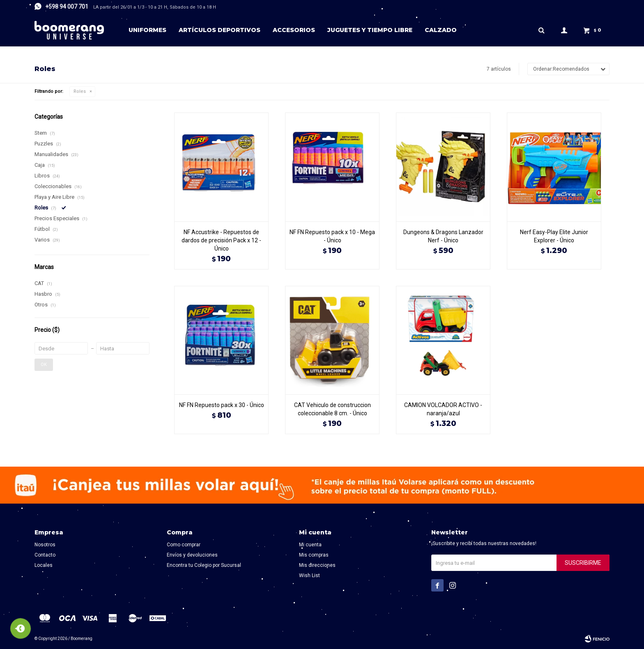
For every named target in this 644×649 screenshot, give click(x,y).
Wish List (309, 575)
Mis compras (314, 555)
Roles (80, 91)
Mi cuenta (310, 545)
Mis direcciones (317, 565)
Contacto (45, 555)
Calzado (441, 30)
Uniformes (147, 30)
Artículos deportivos (220, 30)
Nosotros (45, 545)
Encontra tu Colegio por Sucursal (204, 565)
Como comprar (184, 545)
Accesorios (294, 30)
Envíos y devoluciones (192, 555)
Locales (44, 565)
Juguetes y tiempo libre (370, 30)
